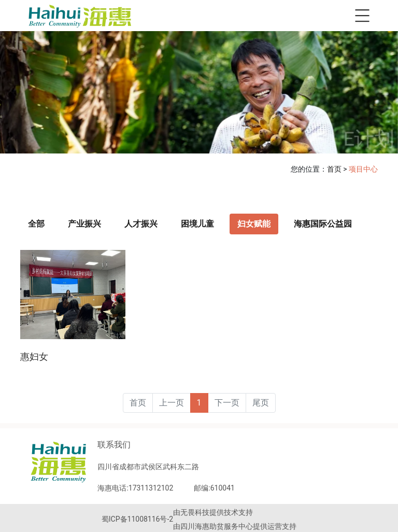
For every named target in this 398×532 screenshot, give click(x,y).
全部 (36, 224)
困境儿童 (197, 224)
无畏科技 (195, 512)
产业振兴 (84, 224)
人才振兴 (141, 224)
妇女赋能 (254, 224)
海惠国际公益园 (323, 224)
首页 (334, 169)
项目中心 (363, 169)
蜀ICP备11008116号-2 (137, 519)
